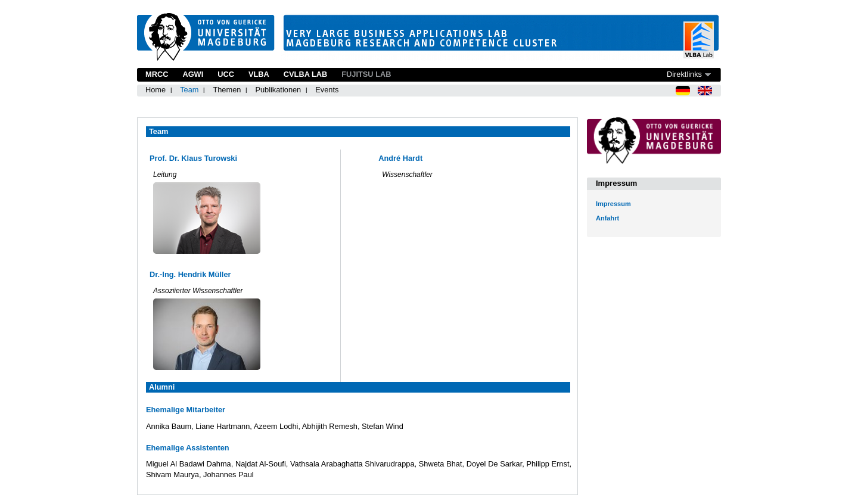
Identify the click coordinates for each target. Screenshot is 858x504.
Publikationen (278, 90)
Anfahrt (607, 218)
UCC (226, 74)
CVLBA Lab (305, 74)
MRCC (157, 74)
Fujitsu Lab (366, 74)
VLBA (259, 74)
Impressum (613, 204)
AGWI (193, 74)
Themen (227, 90)
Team (189, 90)
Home (156, 90)
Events (327, 90)
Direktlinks (684, 74)
